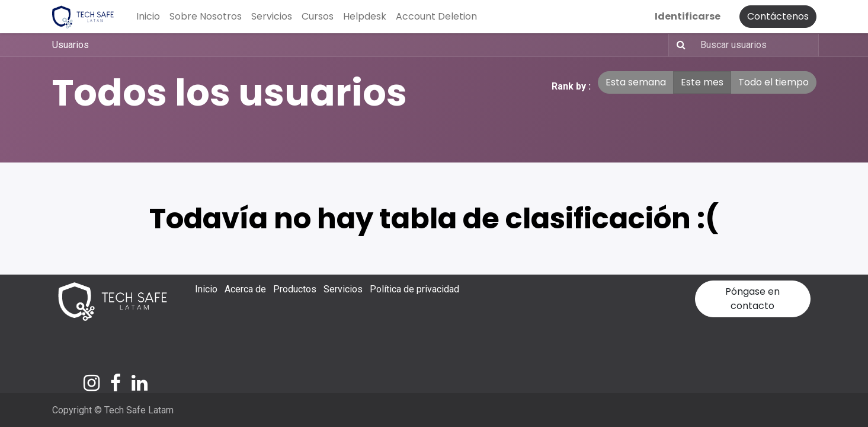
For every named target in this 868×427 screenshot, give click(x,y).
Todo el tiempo (773, 82)
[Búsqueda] (679, 45)
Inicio (206, 289)
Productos (295, 289)
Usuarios (71, 45)
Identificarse (688, 16)
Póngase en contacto (752, 299)
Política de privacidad (414, 289)
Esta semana (636, 82)
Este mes (702, 82)
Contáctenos (778, 16)
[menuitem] (148, 17)
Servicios (343, 289)
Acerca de (245, 289)
